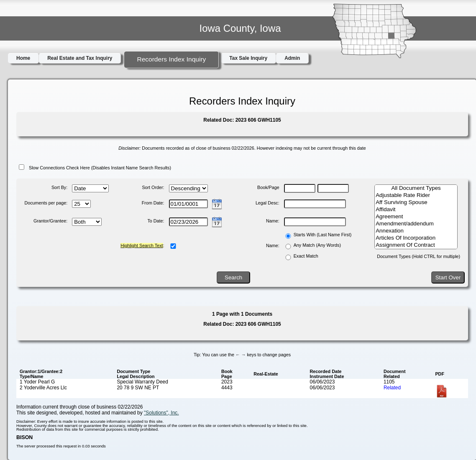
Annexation (416, 231)
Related (392, 388)
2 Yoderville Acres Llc (43, 388)
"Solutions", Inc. (161, 413)
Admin (292, 58)
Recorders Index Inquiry (171, 59)
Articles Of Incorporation (416, 238)
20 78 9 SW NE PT (138, 388)
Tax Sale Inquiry (248, 58)
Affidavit (416, 210)
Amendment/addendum (416, 224)
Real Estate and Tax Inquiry (80, 58)
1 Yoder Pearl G (37, 382)
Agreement (416, 217)
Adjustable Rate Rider (416, 195)
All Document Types (416, 188)
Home (23, 58)
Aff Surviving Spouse (416, 203)
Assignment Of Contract (416, 245)
